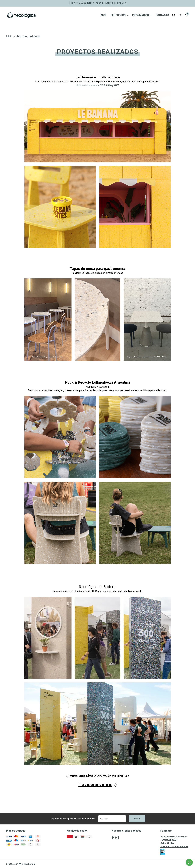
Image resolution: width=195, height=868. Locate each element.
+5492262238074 (169, 840)
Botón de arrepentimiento (174, 847)
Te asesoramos (95, 785)
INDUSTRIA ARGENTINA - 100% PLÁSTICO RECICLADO (97, 3)
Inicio (104, 15)
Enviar (137, 819)
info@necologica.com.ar (174, 837)
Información (142, 15)
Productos (120, 15)
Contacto (162, 15)
